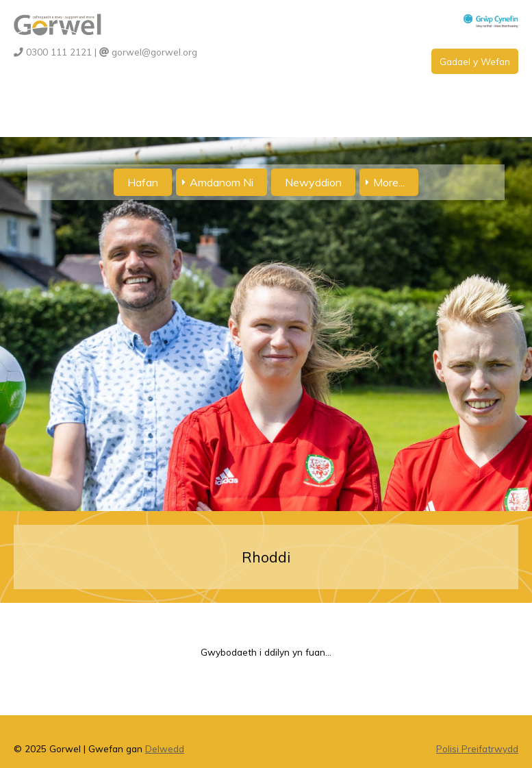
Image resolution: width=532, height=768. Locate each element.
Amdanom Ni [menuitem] (221, 182)
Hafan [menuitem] (143, 182)
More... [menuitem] (389, 182)
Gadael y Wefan (475, 61)
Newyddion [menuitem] (313, 182)
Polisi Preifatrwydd (477, 748)
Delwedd (165, 748)
